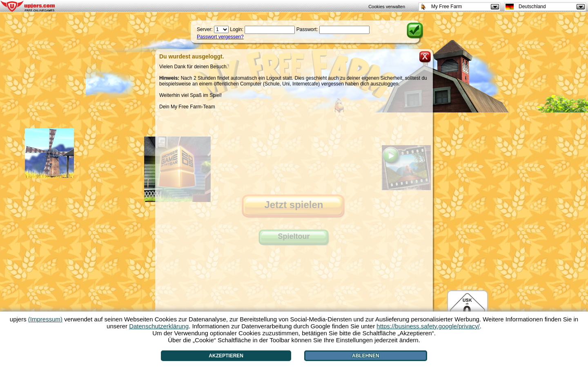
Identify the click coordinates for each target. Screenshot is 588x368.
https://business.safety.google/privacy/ (428, 326)
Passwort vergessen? (220, 37)
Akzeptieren (226, 356)
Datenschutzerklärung (159, 326)
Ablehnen (366, 356)
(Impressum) (45, 319)
